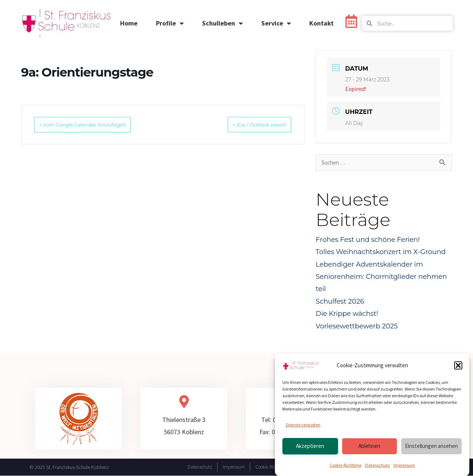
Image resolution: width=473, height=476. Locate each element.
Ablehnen (369, 447)
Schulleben (222, 23)
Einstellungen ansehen (431, 447)
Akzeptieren (310, 447)
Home (129, 23)
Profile (170, 23)
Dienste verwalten (303, 426)
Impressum (404, 465)
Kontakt (321, 23)
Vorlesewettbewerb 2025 (357, 327)
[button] (458, 366)
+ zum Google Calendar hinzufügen (94, 124)
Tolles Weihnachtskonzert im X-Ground (381, 252)
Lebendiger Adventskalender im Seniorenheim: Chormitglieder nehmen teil (381, 277)
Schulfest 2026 (340, 302)
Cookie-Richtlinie (346, 465)
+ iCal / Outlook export (250, 124)
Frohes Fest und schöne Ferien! (368, 240)
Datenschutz (377, 465)
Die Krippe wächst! (347, 314)
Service (276, 23)
